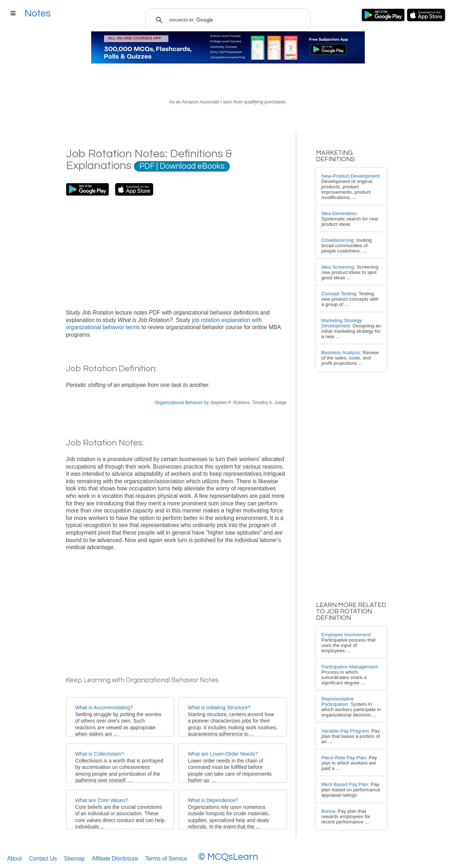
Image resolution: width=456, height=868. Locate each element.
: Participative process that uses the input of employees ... (349, 611)
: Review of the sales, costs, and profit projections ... (347, 331)
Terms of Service (166, 856)
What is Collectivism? (100, 754)
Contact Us (43, 856)
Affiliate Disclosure (115, 856)
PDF (147, 166)
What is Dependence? (213, 800)
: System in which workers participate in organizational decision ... (347, 661)
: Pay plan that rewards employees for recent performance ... (348, 753)
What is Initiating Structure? (219, 708)
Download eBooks (192, 166)
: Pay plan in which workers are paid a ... (349, 708)
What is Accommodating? (104, 708)
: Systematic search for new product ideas (347, 210)
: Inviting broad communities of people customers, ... (348, 231)
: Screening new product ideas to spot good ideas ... (344, 255)
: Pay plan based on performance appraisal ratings (346, 729)
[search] (227, 20)
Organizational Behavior (179, 403)
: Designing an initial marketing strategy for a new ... (348, 305)
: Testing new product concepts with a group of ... (348, 279)
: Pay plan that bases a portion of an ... (349, 687)
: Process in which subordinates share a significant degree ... (349, 635)
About (14, 856)
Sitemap (74, 856)
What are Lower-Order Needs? (223, 754)
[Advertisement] (176, 249)
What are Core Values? (102, 800)
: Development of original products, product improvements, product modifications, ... (346, 184)
